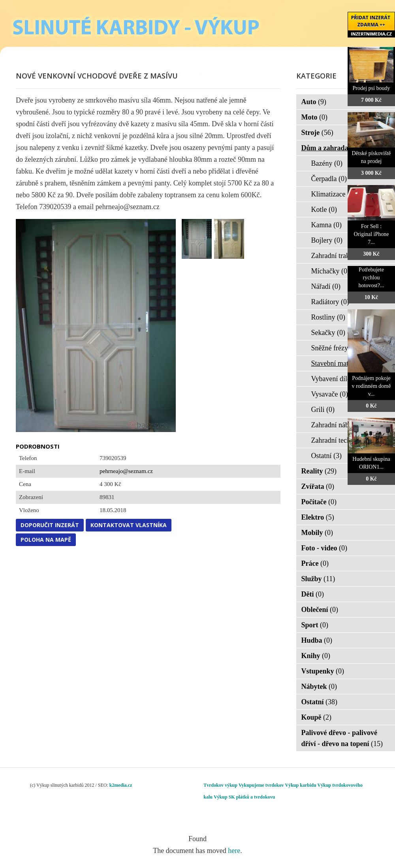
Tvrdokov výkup (220, 785)
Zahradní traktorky (343, 256)
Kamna (326, 225)
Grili (323, 410)
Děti (313, 594)
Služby (318, 579)
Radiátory (330, 302)
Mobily (317, 533)
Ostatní (327, 456)
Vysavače (330, 394)
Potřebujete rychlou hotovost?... (371, 278)
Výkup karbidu (301, 785)
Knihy (316, 656)
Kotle (324, 210)
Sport (315, 625)
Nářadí (326, 286)
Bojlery (327, 240)
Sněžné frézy (335, 348)
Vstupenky (323, 671)
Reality (319, 471)
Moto (314, 117)
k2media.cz (121, 785)
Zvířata (318, 486)
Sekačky (328, 333)
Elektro (318, 517)
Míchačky (330, 271)
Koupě (317, 717)
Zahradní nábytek (341, 425)
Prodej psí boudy (371, 88)
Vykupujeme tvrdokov (261, 785)
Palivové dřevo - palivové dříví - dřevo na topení (342, 738)
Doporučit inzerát (50, 525)
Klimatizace (333, 194)
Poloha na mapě (46, 540)
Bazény (327, 163)
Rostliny (328, 317)
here (234, 851)
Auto (314, 102)
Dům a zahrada (330, 148)
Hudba (317, 640)
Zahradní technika (342, 440)
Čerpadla (329, 179)
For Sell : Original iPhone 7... (371, 234)
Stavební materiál (341, 363)
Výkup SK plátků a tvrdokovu (244, 797)
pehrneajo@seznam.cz (126, 471)
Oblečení (320, 610)
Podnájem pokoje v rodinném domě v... (371, 386)
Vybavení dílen (338, 379)
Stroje (317, 133)
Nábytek (319, 687)
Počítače (319, 502)
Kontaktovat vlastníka (129, 525)
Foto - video (324, 548)
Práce (315, 563)
